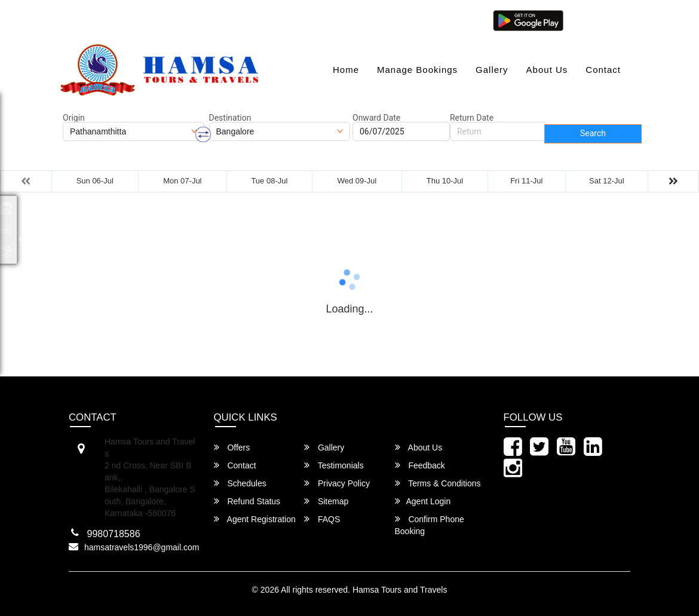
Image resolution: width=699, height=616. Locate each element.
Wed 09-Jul (357, 181)
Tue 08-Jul (269, 181)
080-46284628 (239, 19)
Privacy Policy (337, 483)
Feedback (420, 465)
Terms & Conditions (438, 483)
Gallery (492, 70)
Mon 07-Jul (182, 181)
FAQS (322, 519)
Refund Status (247, 501)
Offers (232, 447)
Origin (74, 118)
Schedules (240, 483)
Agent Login (599, 19)
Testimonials (334, 465)
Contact (603, 70)
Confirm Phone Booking (430, 525)
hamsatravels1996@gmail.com (129, 19)
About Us (547, 70)
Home (346, 70)
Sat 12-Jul (607, 181)
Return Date (472, 118)
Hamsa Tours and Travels (400, 590)
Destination (230, 118)
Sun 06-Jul (95, 181)
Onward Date (376, 118)
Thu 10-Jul (445, 181)
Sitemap (326, 501)
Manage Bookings (417, 70)
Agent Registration (255, 519)
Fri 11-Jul (526, 181)
